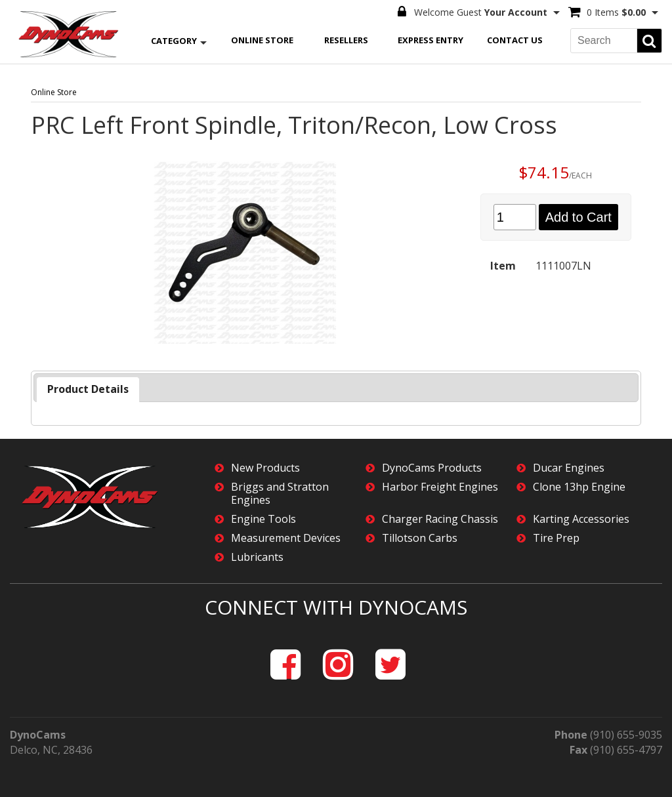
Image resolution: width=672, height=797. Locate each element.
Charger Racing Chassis (440, 519)
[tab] (88, 389)
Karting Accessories (581, 519)
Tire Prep (556, 538)
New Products (265, 468)
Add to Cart (578, 217)
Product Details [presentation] (88, 389)
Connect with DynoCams (336, 607)
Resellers (346, 40)
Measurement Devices (286, 538)
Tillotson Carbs (420, 538)
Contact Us (515, 40)
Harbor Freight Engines (440, 487)
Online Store (262, 40)
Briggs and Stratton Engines (280, 493)
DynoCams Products (432, 468)
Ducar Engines (569, 468)
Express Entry (430, 40)
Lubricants (257, 557)
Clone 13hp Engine (579, 487)
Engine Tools (263, 519)
